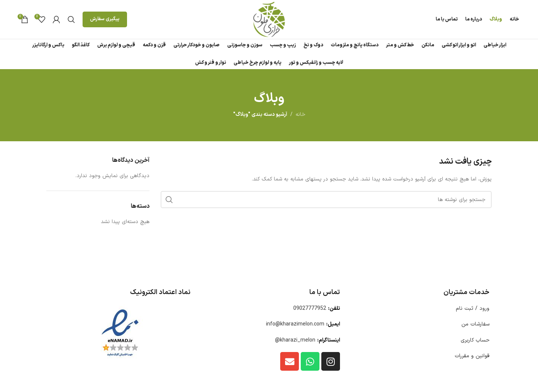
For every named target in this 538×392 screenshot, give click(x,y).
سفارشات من (475, 324)
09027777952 (310, 308)
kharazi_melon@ (295, 340)
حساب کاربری (475, 340)
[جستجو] (71, 19)
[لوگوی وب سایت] (269, 19)
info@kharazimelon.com (295, 324)
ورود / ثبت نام (473, 308)
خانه (300, 115)
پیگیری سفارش (105, 19)
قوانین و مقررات (472, 356)
